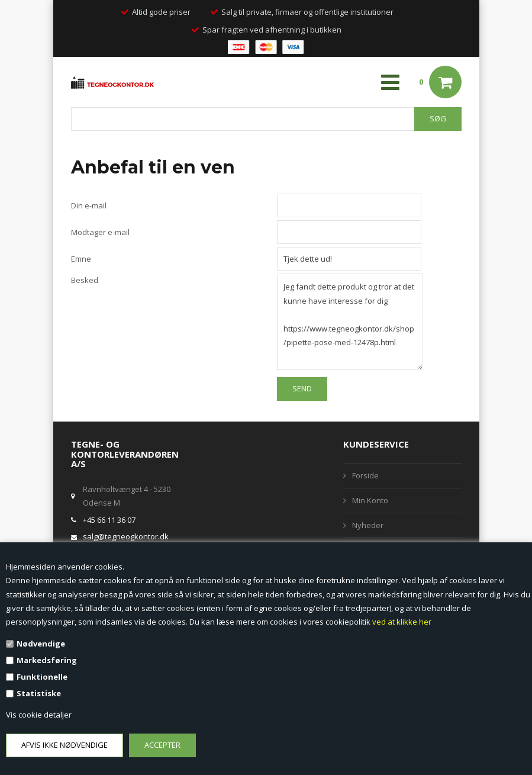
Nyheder (368, 525)
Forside (365, 475)
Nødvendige (41, 644)
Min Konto (370, 500)
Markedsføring (47, 660)
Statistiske (39, 693)
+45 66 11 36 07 (109, 520)
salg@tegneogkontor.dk (126, 536)
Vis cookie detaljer (39, 715)
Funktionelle (42, 677)
